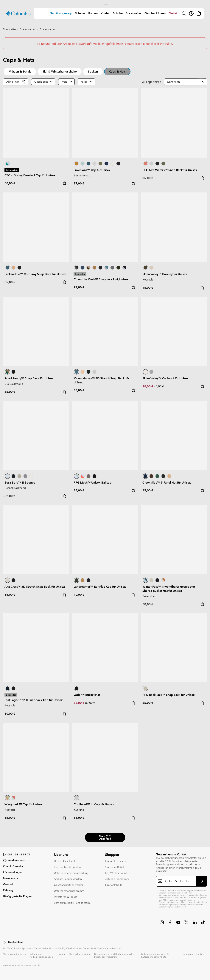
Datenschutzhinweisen (169, 902)
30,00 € (148, 604)
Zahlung (8, 890)
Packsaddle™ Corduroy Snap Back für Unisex (35, 274)
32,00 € (10, 496)
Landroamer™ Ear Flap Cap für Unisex (100, 587)
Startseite (9, 29)
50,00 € (10, 183)
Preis (64, 82)
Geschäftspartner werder (69, 885)
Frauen (93, 13)
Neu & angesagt (61, 13)
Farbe (84, 82)
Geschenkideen (155, 13)
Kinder (105, 13)
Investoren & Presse (66, 897)
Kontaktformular (13, 866)
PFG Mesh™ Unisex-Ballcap (92, 483)
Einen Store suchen (117, 861)
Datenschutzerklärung (80, 954)
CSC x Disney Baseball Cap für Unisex (30, 175)
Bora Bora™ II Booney (20, 483)
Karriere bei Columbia (67, 867)
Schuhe (118, 13)
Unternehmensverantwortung (71, 873)
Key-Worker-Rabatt (116, 873)
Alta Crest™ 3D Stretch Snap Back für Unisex (35, 587)
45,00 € (148, 288)
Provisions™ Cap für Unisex (92, 170)
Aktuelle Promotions (117, 879)
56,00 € (79, 703)
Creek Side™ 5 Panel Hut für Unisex (167, 483)
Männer (80, 13)
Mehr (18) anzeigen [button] (105, 837)
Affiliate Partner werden (68, 879)
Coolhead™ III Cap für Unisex (94, 804)
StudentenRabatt (115, 867)
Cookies (200, 954)
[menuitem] (61, 13)
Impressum (187, 954)
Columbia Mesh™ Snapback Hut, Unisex (101, 279)
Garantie (62, 954)
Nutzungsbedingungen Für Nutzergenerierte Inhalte (155, 955)
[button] (186, 82)
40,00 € (159, 386)
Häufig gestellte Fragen (17, 896)
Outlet (173, 13)
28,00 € (148, 386)
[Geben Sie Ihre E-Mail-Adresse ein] (179, 881)
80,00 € (90, 703)
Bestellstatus (11, 878)
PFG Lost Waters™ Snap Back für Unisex (170, 170)
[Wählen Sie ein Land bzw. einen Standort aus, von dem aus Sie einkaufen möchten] (5, 942)
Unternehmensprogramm (69, 891)
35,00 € (148, 178)
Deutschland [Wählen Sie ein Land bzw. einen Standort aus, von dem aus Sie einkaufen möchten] (16, 942)
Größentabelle (114, 885)
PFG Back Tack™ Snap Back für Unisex (169, 695)
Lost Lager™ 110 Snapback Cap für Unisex (34, 700)
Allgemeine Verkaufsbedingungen (41, 955)
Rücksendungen (13, 872)
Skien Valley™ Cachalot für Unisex (165, 378)
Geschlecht (41, 82)
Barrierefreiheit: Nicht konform (72, 903)
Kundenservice (14, 860)
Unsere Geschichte (65, 861)
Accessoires (134, 13)
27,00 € (79, 183)
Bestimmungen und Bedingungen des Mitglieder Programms (114, 955)
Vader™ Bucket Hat (87, 695)
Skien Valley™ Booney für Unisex (165, 274)
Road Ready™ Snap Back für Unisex (29, 378)
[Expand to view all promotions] (105, 4)
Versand (8, 884)
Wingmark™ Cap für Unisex (23, 804)
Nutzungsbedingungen (15, 954)
